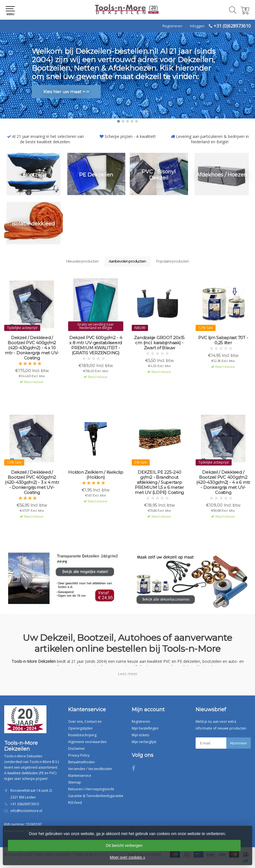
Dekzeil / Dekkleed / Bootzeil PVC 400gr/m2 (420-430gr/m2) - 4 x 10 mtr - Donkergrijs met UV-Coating (32, 348)
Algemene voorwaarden (87, 742)
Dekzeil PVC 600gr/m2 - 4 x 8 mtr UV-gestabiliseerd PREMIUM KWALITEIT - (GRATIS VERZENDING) (96, 345)
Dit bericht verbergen (124, 845)
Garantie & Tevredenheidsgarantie (96, 796)
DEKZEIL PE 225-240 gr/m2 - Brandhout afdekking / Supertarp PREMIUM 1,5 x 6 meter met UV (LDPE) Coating (159, 482)
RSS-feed (75, 803)
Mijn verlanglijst (144, 742)
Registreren (172, 26)
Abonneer (239, 743)
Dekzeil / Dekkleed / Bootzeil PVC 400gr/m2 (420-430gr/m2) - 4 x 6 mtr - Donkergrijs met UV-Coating (223, 482)
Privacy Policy (79, 755)
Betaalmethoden (81, 762)
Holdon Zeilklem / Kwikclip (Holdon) (96, 475)
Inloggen (197, 26)
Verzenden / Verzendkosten (90, 769)
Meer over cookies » (127, 857)
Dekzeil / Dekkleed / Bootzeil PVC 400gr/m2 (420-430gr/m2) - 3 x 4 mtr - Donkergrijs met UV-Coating (32, 482)
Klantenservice (80, 776)
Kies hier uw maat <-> (66, 92)
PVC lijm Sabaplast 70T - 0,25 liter (223, 340)
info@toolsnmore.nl (26, 811)
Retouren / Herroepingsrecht (91, 789)
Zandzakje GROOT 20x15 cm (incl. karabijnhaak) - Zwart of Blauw (159, 343)
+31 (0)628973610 (232, 26)
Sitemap (75, 782)
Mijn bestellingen (145, 728)
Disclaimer (77, 749)
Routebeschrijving (82, 735)
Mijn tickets (140, 735)
